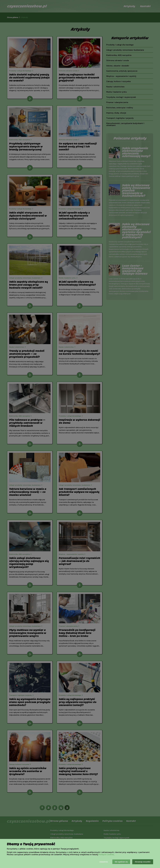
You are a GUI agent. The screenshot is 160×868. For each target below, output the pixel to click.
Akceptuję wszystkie (143, 862)
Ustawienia (103, 862)
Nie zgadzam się (121, 862)
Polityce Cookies (106, 854)
